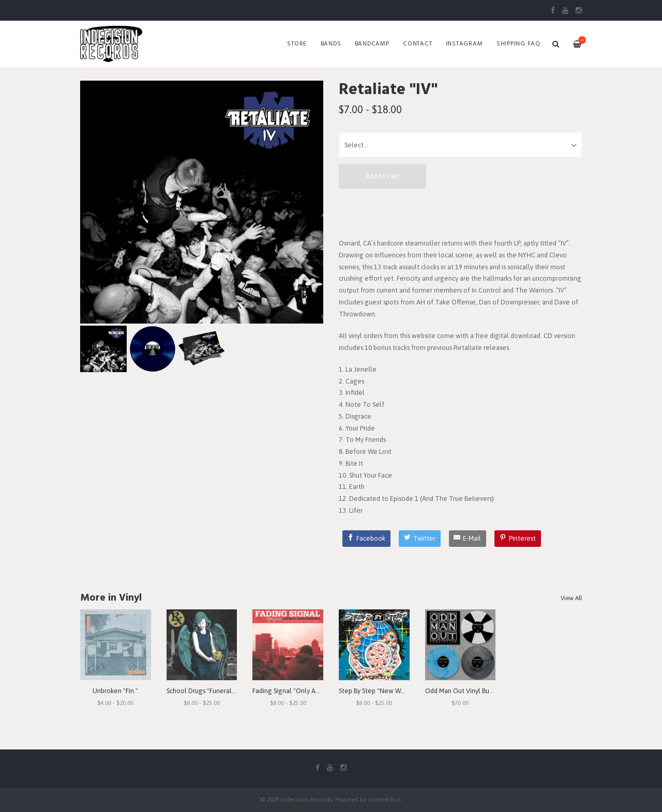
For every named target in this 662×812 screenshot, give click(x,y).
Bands (331, 44)
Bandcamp (372, 44)
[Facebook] (367, 539)
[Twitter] (420, 539)
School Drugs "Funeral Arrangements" (222, 691)
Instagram (464, 44)
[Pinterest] (518, 539)
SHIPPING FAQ (518, 44)
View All (571, 598)
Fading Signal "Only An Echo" (295, 691)
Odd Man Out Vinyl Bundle (464, 691)
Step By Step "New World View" (385, 691)
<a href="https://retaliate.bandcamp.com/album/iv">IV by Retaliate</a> (460, 213)
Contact (417, 44)
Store (297, 44)
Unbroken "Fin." (115, 691)
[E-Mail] (468, 539)
